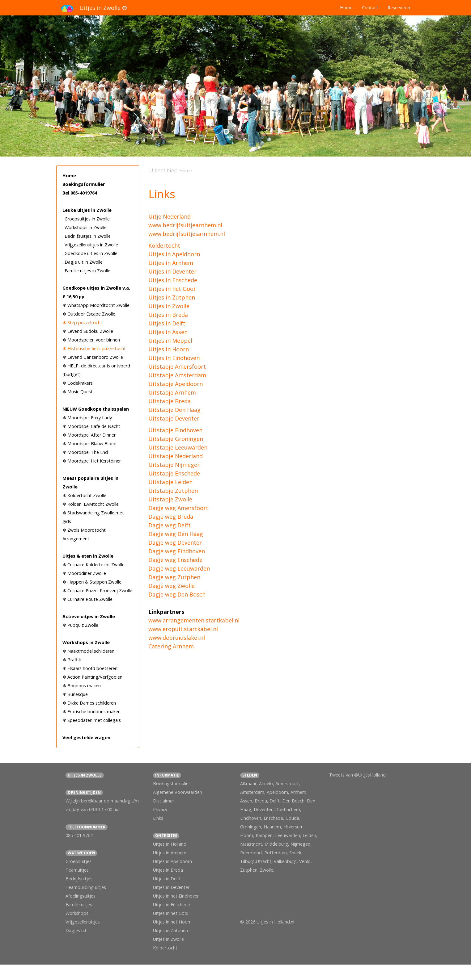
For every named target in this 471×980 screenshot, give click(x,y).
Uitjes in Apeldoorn (174, 254)
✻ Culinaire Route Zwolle (87, 599)
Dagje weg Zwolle (172, 586)
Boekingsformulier (84, 184)
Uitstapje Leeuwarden (178, 447)
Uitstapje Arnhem (172, 392)
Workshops (77, 913)
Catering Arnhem (171, 646)
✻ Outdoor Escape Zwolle (89, 314)
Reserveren (399, 8)
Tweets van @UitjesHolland (357, 775)
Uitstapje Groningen (176, 439)
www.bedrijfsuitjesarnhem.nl (187, 234)
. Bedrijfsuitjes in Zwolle (87, 236)
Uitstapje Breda (170, 401)
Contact (370, 8)
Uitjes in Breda (168, 315)
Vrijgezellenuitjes (83, 922)
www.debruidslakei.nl (177, 638)
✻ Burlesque (75, 694)
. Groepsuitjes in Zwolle (86, 219)
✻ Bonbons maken (82, 686)
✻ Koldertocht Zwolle (84, 495)
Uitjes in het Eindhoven (176, 896)
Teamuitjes (77, 870)
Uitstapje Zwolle (170, 499)
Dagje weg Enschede (175, 560)
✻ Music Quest (78, 392)
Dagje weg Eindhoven (177, 551)
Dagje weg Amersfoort (178, 508)
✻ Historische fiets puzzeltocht (94, 348)
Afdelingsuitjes (81, 896)
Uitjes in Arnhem (171, 263)
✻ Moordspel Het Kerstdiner (92, 461)
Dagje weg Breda (171, 517)
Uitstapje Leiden (170, 482)
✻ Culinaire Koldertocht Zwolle (93, 565)
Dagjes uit (76, 930)
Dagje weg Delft (170, 525)
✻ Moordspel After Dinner (89, 435)
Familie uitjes (79, 905)
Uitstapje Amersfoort (177, 366)
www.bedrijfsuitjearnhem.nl (185, 225)
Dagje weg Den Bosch (177, 594)
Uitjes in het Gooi (172, 289)
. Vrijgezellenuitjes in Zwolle (90, 245)
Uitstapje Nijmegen (174, 465)
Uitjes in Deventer (172, 271)
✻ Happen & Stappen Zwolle (92, 582)
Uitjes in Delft (167, 323)
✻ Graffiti (72, 660)
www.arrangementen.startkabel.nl (194, 620)
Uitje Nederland (170, 216)
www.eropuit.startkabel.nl (183, 629)
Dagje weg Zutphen (174, 577)
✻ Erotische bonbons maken (91, 712)
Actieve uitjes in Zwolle (89, 616)
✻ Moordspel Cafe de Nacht (91, 426)
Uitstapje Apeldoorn (176, 384)
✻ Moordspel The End (85, 452)
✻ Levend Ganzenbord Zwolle (93, 357)
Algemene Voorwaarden (178, 792)
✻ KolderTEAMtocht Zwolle (91, 504)
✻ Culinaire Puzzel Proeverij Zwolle (97, 591)
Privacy (160, 809)
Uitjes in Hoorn (169, 349)
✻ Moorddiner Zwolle (84, 573)
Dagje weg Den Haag (176, 534)
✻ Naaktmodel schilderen (88, 651)
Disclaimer (163, 801)
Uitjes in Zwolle (169, 306)
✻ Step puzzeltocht (82, 322)
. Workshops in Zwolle (85, 227)
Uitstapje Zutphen (173, 491)
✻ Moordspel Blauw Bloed (89, 444)
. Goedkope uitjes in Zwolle (90, 253)
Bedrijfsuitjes (79, 879)
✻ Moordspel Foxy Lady (87, 418)
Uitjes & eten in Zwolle (88, 556)
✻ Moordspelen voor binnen (91, 340)
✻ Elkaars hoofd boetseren (90, 668)
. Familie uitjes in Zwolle (86, 271)
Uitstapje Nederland (176, 456)
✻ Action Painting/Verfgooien (92, 677)
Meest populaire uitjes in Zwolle (90, 482)
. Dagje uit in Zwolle (83, 262)
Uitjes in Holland (170, 844)
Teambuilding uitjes (86, 887)
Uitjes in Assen (168, 332)
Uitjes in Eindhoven (174, 358)
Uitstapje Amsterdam (177, 375)
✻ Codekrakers (78, 383)
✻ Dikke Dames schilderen (89, 703)
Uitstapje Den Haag (174, 410)
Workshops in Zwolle (86, 642)
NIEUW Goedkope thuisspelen (96, 409)
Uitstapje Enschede (174, 473)
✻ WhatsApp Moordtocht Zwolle (96, 305)
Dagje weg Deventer (175, 542)
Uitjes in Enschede (173, 280)
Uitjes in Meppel (170, 341)
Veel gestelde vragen (86, 737)
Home (346, 8)
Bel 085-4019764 (80, 193)
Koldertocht (164, 245)
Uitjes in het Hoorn (172, 922)
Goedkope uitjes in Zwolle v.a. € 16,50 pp (96, 292)
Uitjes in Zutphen (172, 297)
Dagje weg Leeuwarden (179, 568)
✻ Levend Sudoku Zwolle (88, 331)
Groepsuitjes (78, 861)
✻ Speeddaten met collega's (92, 720)
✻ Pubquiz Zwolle (80, 625)
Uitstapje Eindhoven (175, 430)
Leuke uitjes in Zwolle (87, 210)
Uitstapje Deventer (174, 418)
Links (158, 818)
